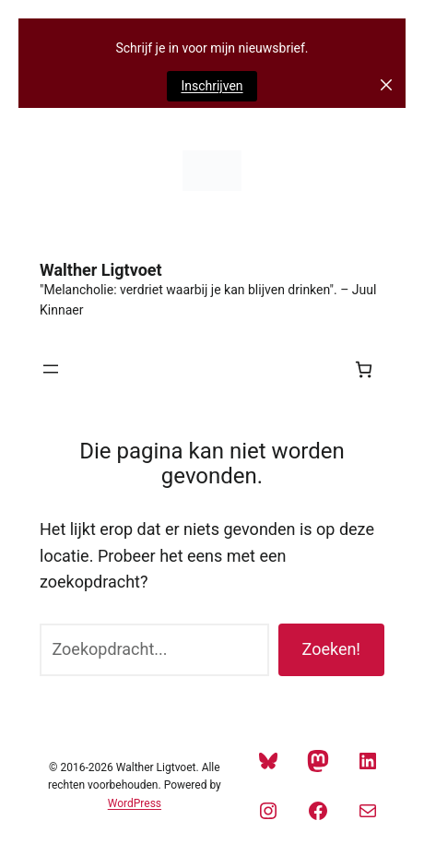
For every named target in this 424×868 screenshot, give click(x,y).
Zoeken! (331, 649)
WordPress (135, 803)
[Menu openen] (51, 369)
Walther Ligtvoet (101, 270)
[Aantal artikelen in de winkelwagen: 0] (364, 369)
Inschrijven (212, 86)
